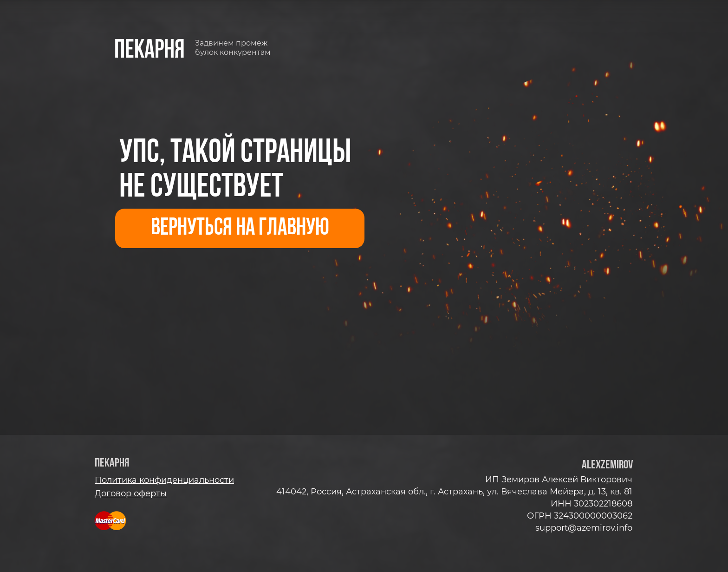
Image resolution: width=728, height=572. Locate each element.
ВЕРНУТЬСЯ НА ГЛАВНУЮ (240, 228)
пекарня (149, 51)
